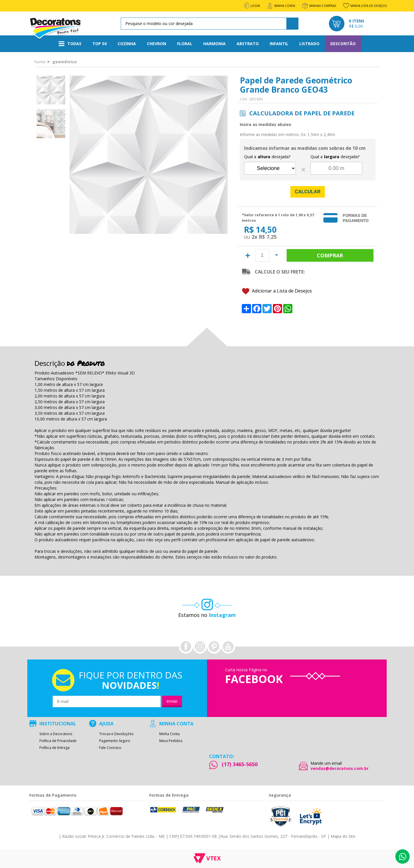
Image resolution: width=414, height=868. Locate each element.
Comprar (330, 255)
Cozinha (127, 44)
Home (40, 62)
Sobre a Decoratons (56, 734)
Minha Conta (169, 734)
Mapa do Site (343, 836)
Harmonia (214, 44)
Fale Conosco (110, 748)
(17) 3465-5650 (240, 764)
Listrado (309, 44)
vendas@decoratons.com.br (340, 768)
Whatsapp (402, 856)
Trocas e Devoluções (116, 734)
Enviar (172, 701)
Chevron (157, 44)
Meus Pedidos (171, 741)
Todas (70, 44)
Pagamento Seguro (115, 741)
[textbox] (209, 24)
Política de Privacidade (58, 741)
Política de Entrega (54, 748)
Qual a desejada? (267, 157)
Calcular (308, 192)
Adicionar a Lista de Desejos (277, 291)
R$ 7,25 (268, 237)
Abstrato (248, 44)
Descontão (343, 44)
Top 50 (99, 44)
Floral (185, 44)
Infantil (279, 44)
